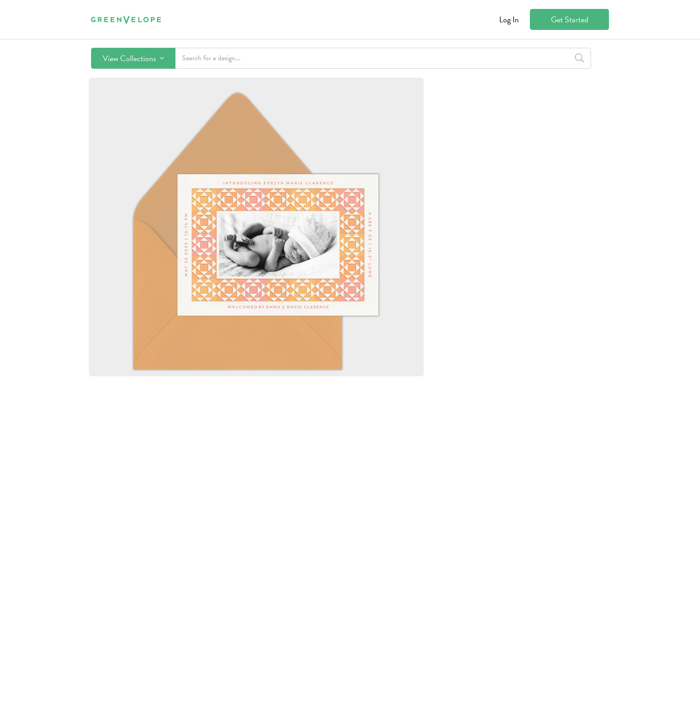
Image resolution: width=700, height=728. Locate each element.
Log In (509, 19)
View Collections (133, 58)
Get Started (570, 19)
